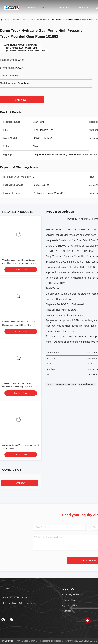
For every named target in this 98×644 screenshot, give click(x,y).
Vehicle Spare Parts (32, 20)
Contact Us (82, 8)
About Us (64, 8)
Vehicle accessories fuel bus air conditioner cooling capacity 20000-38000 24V (18, 387)
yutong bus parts (87, 384)
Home (31, 8)
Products (47, 8)
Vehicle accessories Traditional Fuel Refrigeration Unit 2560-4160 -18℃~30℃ (19, 325)
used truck (71, 326)
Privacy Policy (7, 641)
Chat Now (22, 100)
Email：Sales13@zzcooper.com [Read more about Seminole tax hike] (18, 603)
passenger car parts (66, 384)
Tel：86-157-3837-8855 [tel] (14, 598)
